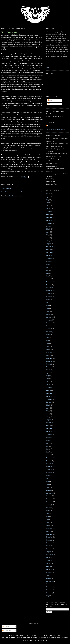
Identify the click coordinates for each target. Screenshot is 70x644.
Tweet (48, 67)
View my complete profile (57, 129)
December (49, 220)
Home (22, 192)
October (49, 214)
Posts (50, 100)
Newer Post (4, 192)
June (48, 203)
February (49, 226)
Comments (52, 104)
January (49, 223)
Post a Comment (6, 189)
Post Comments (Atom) (16, 196)
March (48, 194)
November (49, 217)
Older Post (40, 192)
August (48, 208)
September (49, 211)
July (48, 206)
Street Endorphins (9, 32)
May (48, 200)
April (48, 197)
